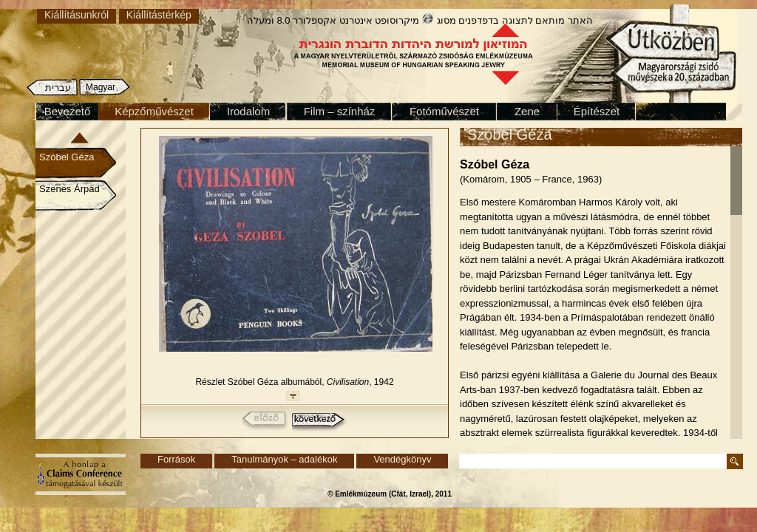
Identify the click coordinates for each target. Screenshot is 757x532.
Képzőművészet (154, 111)
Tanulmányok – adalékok (284, 459)
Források (176, 459)
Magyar (101, 87)
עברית (58, 88)
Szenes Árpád (69, 189)
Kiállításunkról (77, 15)
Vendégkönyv (402, 459)
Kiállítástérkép (159, 15)
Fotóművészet (444, 111)
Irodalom (248, 111)
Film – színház (340, 111)
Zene (527, 111)
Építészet (597, 111)
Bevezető (68, 111)
